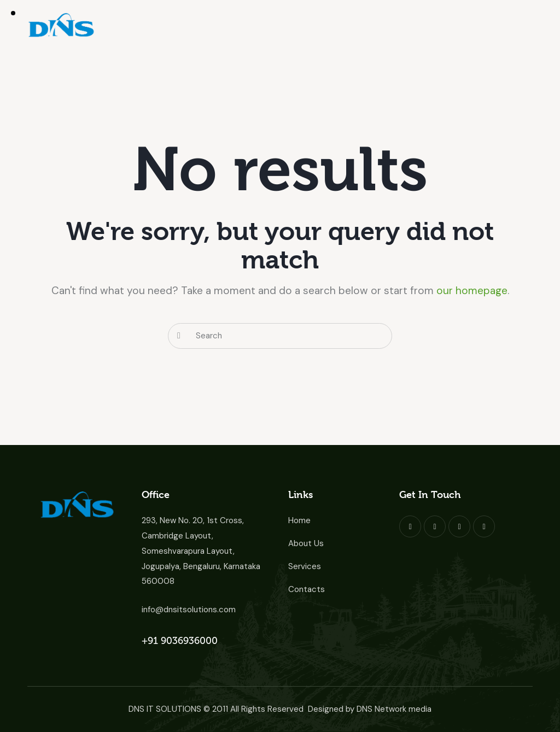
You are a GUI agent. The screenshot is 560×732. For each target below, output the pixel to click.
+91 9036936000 (180, 641)
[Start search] (179, 336)
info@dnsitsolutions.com (189, 610)
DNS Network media (394, 709)
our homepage (472, 291)
